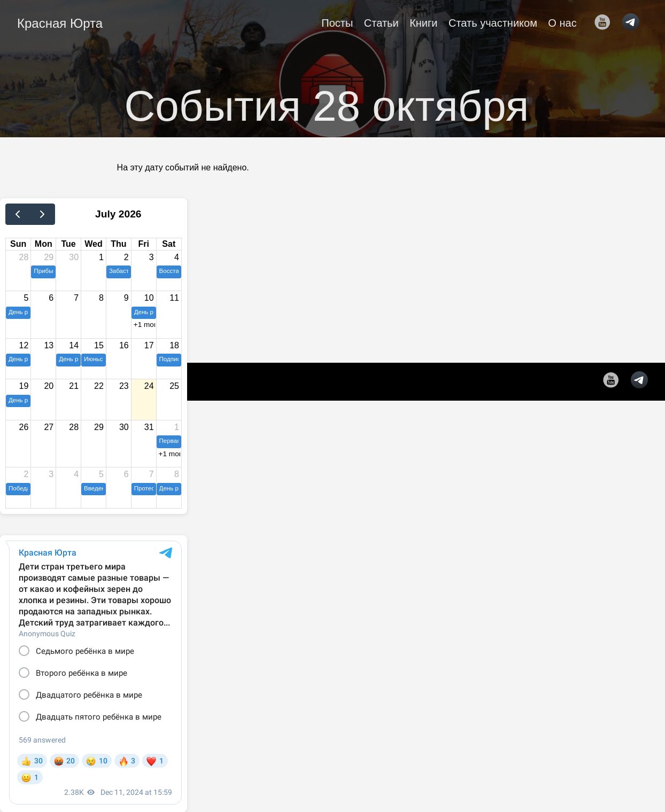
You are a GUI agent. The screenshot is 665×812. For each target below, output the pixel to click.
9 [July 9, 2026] (126, 298)
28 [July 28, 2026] (74, 427)
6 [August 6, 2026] (126, 474)
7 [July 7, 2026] (76, 298)
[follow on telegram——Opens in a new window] (634, 23)
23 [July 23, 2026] (124, 386)
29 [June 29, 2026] (49, 257)
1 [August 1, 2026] (177, 427)
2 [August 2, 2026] (26, 474)
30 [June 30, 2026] (74, 257)
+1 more (144, 325)
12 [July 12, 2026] (24, 345)
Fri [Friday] (143, 244)
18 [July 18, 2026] (174, 345)
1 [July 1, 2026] (101, 257)
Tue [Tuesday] (68, 244)
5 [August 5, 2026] (101, 474)
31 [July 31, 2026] (149, 427)
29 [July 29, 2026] (99, 427)
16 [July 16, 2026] (124, 345)
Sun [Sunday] (18, 244)
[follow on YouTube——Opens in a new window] (606, 23)
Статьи (381, 23)
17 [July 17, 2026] (149, 345)
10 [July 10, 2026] (149, 298)
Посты (337, 23)
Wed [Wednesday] (93, 244)
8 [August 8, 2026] (177, 474)
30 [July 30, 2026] (124, 427)
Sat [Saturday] (169, 244)
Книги (423, 23)
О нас (562, 23)
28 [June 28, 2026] (24, 257)
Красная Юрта (60, 23)
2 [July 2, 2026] (126, 257)
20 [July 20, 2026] (49, 386)
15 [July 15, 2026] (99, 345)
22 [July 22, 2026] (99, 386)
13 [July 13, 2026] (49, 345)
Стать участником (493, 23)
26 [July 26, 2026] (24, 427)
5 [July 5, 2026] (26, 298)
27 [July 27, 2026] (49, 427)
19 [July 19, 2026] (24, 386)
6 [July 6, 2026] (51, 298)
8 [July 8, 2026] (101, 298)
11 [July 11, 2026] (174, 298)
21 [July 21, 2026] (74, 386)
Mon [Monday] (44, 244)
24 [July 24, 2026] (149, 386)
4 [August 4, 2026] (76, 474)
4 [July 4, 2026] (177, 257)
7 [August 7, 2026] (152, 474)
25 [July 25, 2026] (174, 386)
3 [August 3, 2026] (51, 474)
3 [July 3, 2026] (152, 257)
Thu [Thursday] (118, 244)
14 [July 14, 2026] (74, 345)
